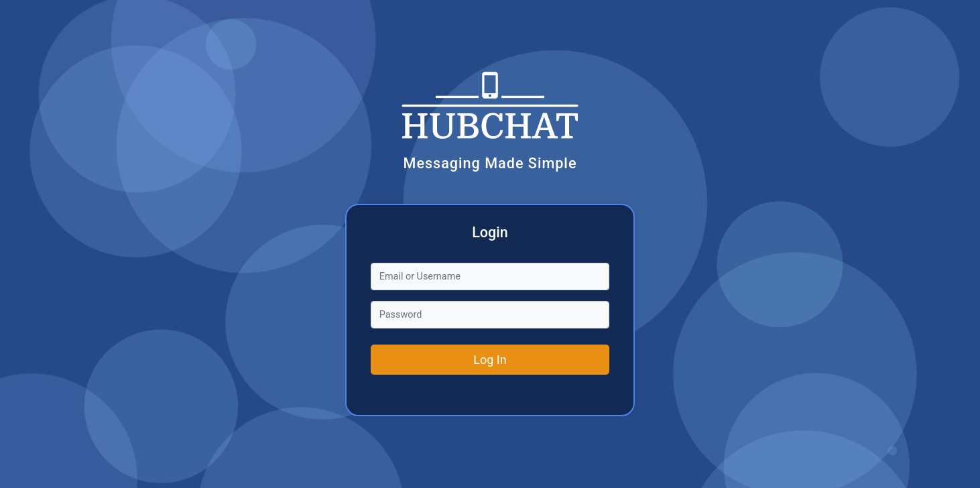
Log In (490, 360)
